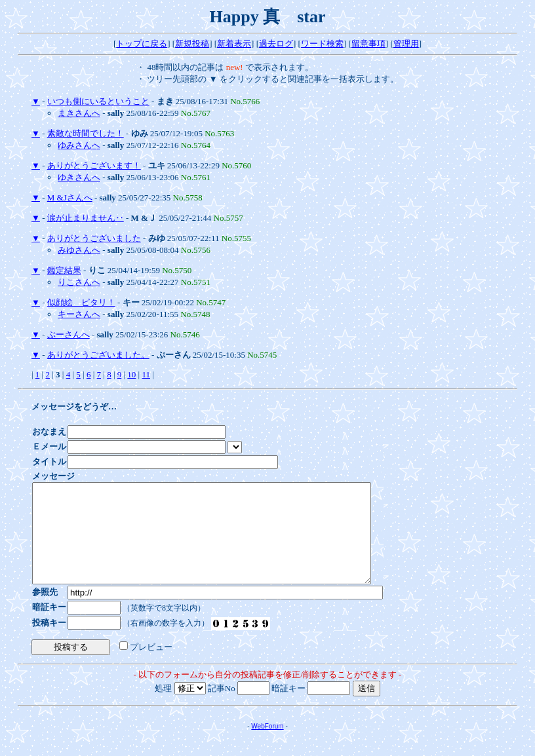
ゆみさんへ (79, 145)
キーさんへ (79, 314)
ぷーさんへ (69, 334)
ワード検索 (322, 44)
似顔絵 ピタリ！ (81, 302)
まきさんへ (79, 113)
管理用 (406, 44)
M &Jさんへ (70, 198)
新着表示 (234, 44)
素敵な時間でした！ (86, 133)
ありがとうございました (94, 238)
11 (146, 374)
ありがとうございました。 (98, 355)
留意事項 (368, 44)
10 (131, 374)
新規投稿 (192, 44)
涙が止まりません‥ (86, 218)
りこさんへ (79, 282)
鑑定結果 (64, 270)
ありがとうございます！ (94, 165)
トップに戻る (142, 44)
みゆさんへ (79, 250)
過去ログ (276, 44)
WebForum (267, 746)
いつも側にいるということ (98, 101)
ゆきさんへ (79, 177)
